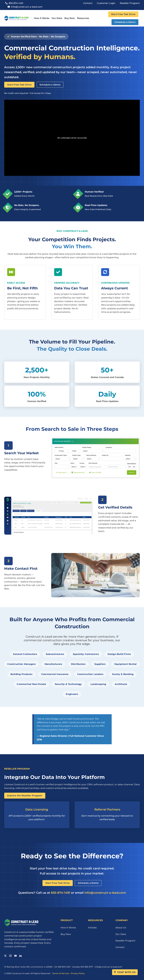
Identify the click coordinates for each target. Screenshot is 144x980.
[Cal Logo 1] (16, 17)
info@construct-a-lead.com (105, 893)
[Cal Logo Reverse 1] (21, 920)
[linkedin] (21, 956)
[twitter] (5, 956)
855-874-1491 (61, 893)
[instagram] (10, 956)
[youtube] (15, 956)
